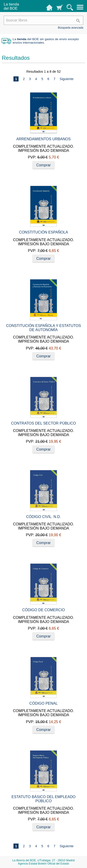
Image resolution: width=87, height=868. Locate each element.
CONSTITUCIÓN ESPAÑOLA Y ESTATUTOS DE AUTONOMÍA (43, 328)
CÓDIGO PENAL (44, 703)
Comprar (43, 165)
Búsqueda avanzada (71, 28)
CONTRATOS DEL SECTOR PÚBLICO (43, 423)
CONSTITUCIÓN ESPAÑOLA (43, 232)
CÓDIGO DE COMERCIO (43, 610)
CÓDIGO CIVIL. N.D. (43, 517)
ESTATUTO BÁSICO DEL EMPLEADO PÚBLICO (44, 799)
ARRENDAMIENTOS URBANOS (43, 139)
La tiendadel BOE (11, 6)
